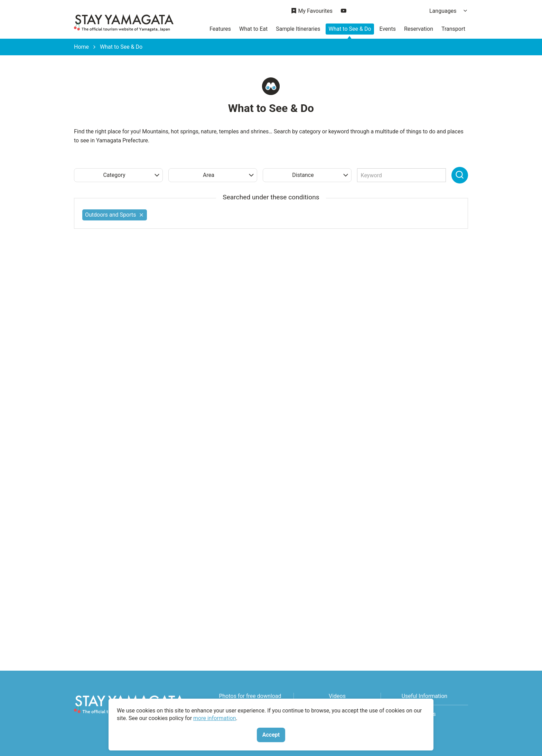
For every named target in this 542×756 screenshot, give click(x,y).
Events (388, 29)
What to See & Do (350, 29)
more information (215, 718)
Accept (271, 735)
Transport (453, 29)
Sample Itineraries (298, 29)
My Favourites (312, 11)
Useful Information (424, 696)
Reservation (419, 29)
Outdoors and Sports (115, 215)
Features (220, 29)
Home (81, 47)
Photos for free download (250, 696)
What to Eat (253, 29)
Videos (337, 696)
